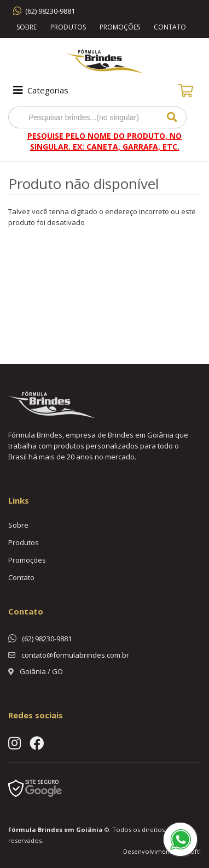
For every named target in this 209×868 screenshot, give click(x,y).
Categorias (40, 90)
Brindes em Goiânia (70, 829)
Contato (170, 27)
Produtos (68, 27)
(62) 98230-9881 (50, 11)
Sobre (27, 27)
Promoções (120, 27)
